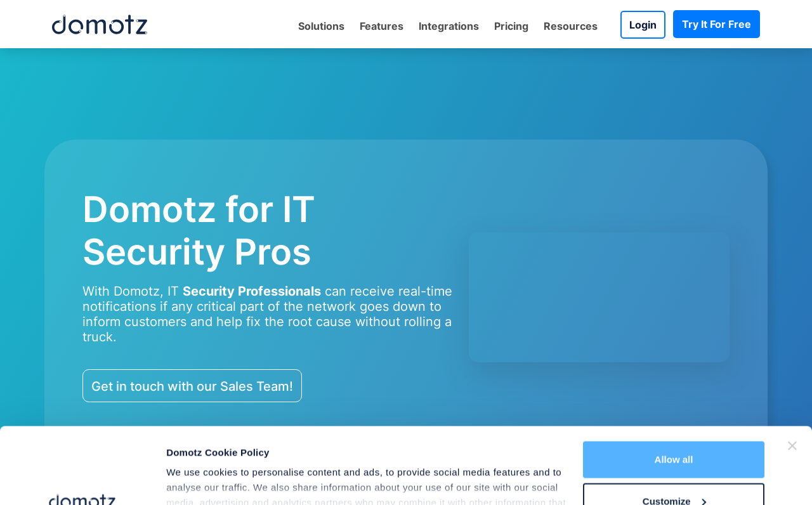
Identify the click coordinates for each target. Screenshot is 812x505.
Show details (196, 470)
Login (643, 25)
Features (382, 26)
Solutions (321, 26)
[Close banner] (792, 374)
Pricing (511, 26)
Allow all (674, 388)
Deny (674, 471)
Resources (571, 26)
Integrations (449, 26)
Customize (674, 430)
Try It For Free (717, 24)
